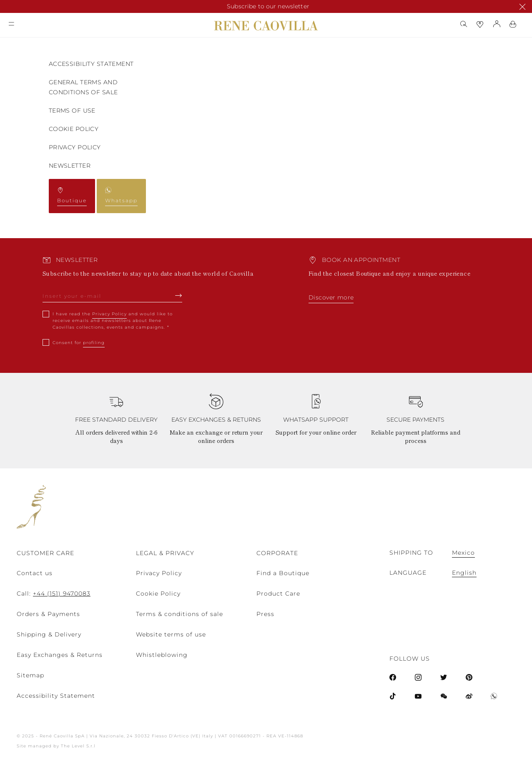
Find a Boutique (283, 573)
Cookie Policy (158, 594)
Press (265, 614)
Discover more (331, 297)
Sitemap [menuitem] (30, 675)
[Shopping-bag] (513, 24)
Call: (54, 594)
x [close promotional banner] (518, 7)
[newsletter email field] (112, 298)
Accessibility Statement (91, 64)
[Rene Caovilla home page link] (266, 26)
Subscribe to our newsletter (268, 6)
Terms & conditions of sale (179, 614)
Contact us (35, 573)
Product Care (278, 594)
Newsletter (70, 166)
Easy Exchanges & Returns (60, 655)
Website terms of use (171, 634)
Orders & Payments (48, 614)
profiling (94, 343)
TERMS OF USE (72, 111)
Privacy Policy (75, 147)
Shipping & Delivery (49, 634)
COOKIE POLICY (74, 129)
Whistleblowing (162, 655)
